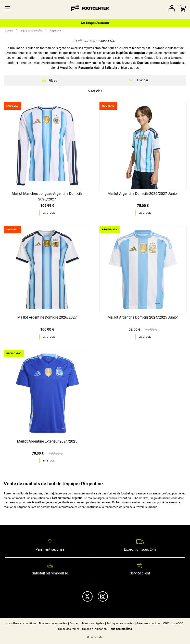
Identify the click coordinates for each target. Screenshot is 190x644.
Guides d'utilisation (94, 629)
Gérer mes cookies (149, 623)
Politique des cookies (120, 623)
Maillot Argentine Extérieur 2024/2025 (47, 441)
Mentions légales (93, 623)
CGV (166, 623)
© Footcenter (95, 637)
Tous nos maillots (121, 629)
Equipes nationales (32, 31)
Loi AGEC (177, 623)
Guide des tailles (69, 629)
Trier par (142, 80)
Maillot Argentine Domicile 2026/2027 (47, 317)
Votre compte (172, 8)
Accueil (9, 31)
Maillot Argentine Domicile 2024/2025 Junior (143, 317)
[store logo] (90, 8)
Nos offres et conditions (21, 623)
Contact (75, 623)
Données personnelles (53, 623)
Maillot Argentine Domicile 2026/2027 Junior (143, 194)
